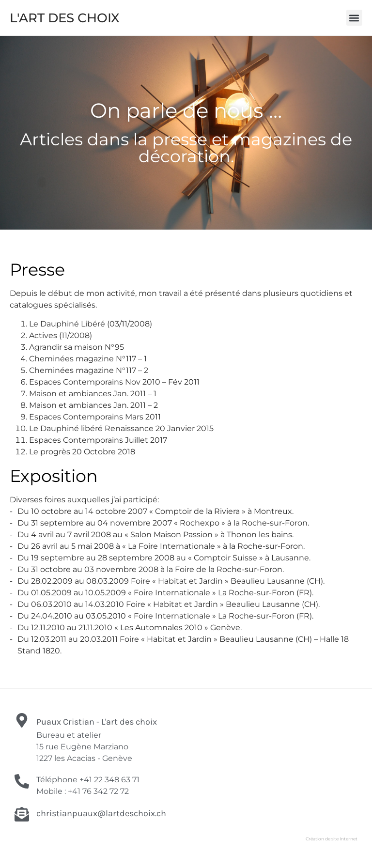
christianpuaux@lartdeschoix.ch (101, 813)
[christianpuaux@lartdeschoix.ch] (22, 814)
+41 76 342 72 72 (98, 791)
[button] (354, 18)
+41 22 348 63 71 (109, 780)
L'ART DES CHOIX (65, 18)
